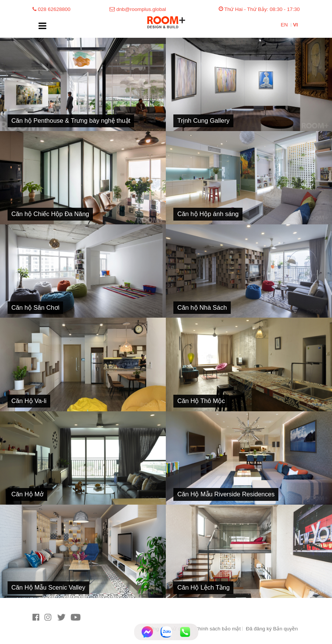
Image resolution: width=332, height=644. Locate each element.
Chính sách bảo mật (218, 629)
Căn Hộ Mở (27, 494)
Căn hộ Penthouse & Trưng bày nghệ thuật (71, 120)
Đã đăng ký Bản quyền (272, 629)
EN (285, 25)
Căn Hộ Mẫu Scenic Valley (48, 587)
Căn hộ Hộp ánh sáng (208, 214)
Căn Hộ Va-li (29, 401)
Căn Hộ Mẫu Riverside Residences (226, 494)
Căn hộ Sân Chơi (35, 307)
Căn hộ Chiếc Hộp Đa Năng (50, 214)
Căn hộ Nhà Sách (202, 307)
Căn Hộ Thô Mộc (201, 401)
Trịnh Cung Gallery (203, 120)
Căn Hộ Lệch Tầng (203, 587)
